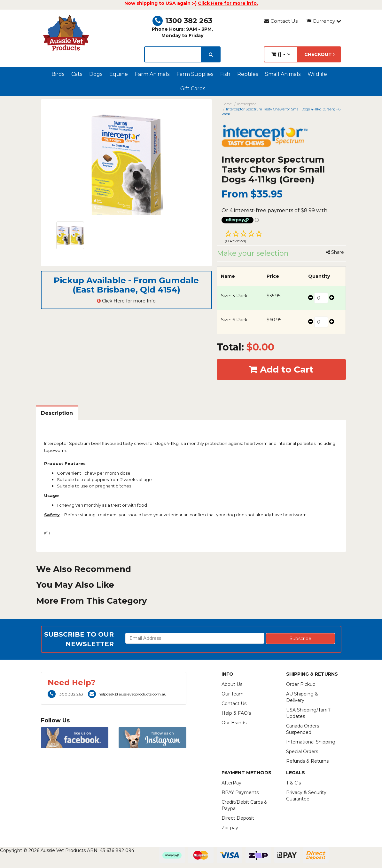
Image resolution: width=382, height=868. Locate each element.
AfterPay (231, 783)
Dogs (96, 74)
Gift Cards (193, 88)
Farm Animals (152, 74)
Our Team (233, 694)
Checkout (320, 54)
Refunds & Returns (307, 761)
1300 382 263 (182, 21)
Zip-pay (230, 828)
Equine (119, 74)
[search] (211, 54)
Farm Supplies (195, 74)
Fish (225, 74)
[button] (281, 237)
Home (227, 104)
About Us (232, 684)
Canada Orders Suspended (303, 729)
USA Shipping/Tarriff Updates (308, 713)
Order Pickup (301, 684)
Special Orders (302, 751)
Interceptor (246, 104)
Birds (58, 74)
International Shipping (311, 742)
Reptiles (248, 74)
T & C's (293, 783)
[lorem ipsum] (173, 54)
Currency (324, 21)
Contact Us (281, 21)
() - (281, 54)
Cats (77, 74)
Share (335, 252)
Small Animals (283, 74)
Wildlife (317, 74)
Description (57, 413)
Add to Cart (281, 369)
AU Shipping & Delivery (302, 697)
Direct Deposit (238, 818)
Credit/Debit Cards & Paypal (244, 805)
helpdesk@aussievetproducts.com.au (127, 694)
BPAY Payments (240, 792)
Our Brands (234, 723)
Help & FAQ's (236, 713)
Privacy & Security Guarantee (306, 796)
